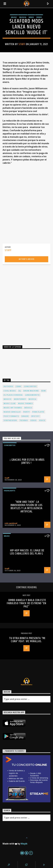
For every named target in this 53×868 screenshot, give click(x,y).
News (31, 17)
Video (39, 17)
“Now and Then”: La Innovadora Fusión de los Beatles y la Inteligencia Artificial (27, 507)
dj (20, 391)
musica (32, 399)
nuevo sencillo (12, 412)
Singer (25, 416)
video (33, 420)
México (28, 408)
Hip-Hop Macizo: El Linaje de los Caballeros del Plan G (27, 552)
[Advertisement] (26, 302)
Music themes (25, 403)
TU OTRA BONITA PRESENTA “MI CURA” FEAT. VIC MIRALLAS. (27, 640)
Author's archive (27, 259)
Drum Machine (31, 391)
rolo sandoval (11, 523)
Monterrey (20, 399)
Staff (22, 44)
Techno (24, 420)
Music (14, 17)
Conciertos (10, 445)
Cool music (10, 391)
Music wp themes (13, 408)
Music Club (10, 403)
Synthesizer (10, 420)
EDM (44, 391)
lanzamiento (32, 395)
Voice (42, 420)
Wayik (24, 844)
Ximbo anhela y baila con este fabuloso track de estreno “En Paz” (26, 603)
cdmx (19, 386)
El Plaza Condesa (13, 395)
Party (26, 412)
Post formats (11, 416)
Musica (23, 17)
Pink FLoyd (38, 412)
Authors (8, 386)
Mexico (7, 399)
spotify (35, 416)
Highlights (10, 491)
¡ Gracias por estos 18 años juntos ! (27, 461)
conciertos (30, 386)
